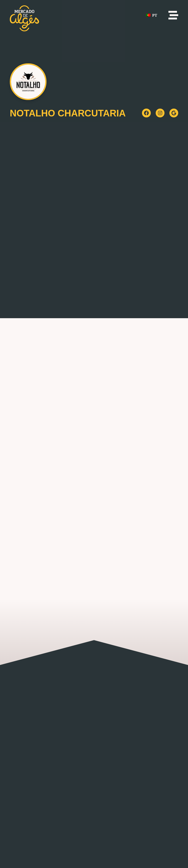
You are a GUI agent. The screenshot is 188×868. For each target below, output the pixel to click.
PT (152, 15)
